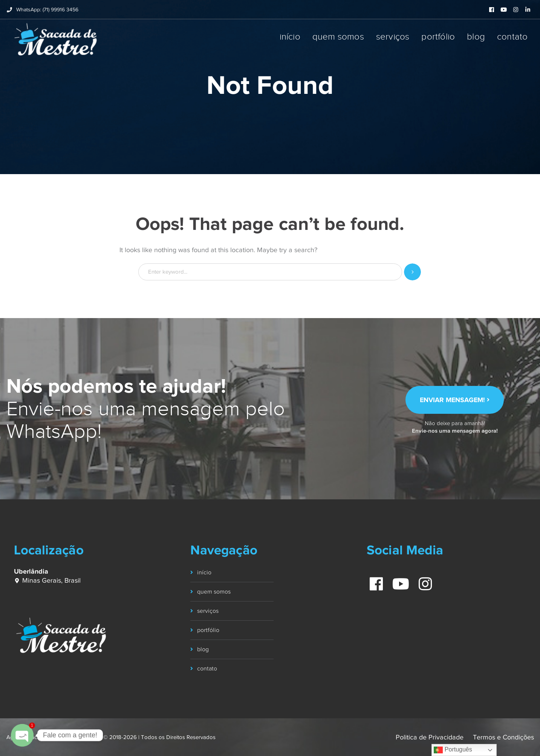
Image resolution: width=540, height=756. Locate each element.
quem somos (214, 592)
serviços (208, 611)
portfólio (208, 630)
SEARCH (412, 272)
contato (207, 669)
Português (453, 750)
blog (203, 649)
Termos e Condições (503, 737)
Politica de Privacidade (430, 737)
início (204, 572)
